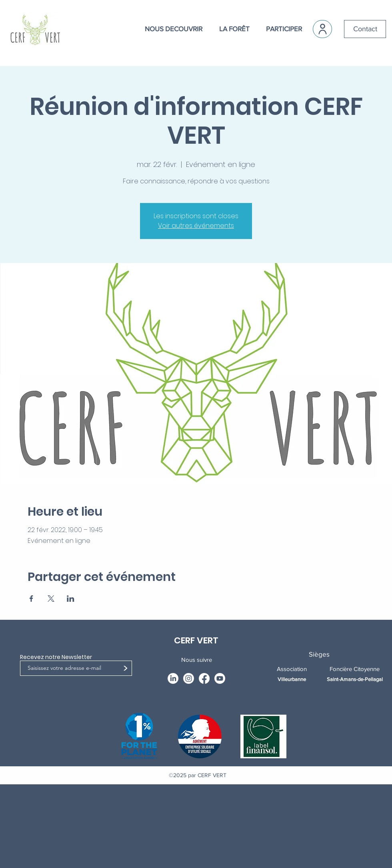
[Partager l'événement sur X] (51, 599)
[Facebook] (204, 678)
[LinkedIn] (173, 678)
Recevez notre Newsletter (56, 657)
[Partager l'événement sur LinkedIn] (71, 599)
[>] (125, 668)
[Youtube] (220, 678)
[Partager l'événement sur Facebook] (31, 599)
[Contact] (365, 29)
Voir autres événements (196, 226)
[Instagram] (189, 678)
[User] (322, 29)
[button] (169, 29)
